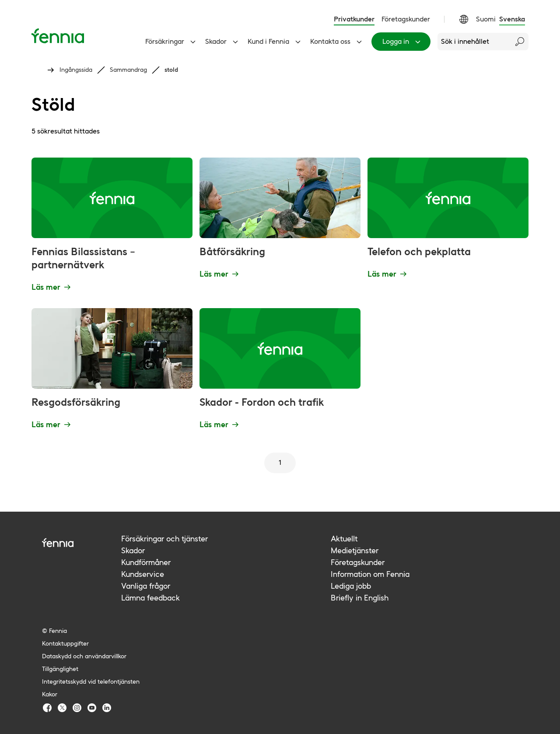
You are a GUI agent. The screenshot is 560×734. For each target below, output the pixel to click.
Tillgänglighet (60, 669)
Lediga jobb (351, 586)
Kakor (50, 694)
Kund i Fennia (275, 42)
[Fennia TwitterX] (62, 708)
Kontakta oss (337, 42)
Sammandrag (128, 70)
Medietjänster (355, 550)
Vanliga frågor (146, 586)
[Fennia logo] (82, 543)
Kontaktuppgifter (65, 643)
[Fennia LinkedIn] (107, 708)
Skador (223, 42)
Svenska (512, 19)
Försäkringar (172, 42)
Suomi (486, 19)
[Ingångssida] (58, 36)
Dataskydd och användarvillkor (84, 656)
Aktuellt (344, 539)
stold (171, 70)
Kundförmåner (146, 562)
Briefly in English (360, 598)
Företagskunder (406, 19)
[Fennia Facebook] (47, 708)
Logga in (403, 42)
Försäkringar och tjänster (164, 539)
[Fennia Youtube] (92, 708)
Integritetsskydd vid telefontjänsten (91, 681)
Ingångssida (76, 70)
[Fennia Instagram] (77, 708)
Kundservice (143, 574)
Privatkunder (354, 19)
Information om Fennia (370, 574)
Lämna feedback (150, 598)
